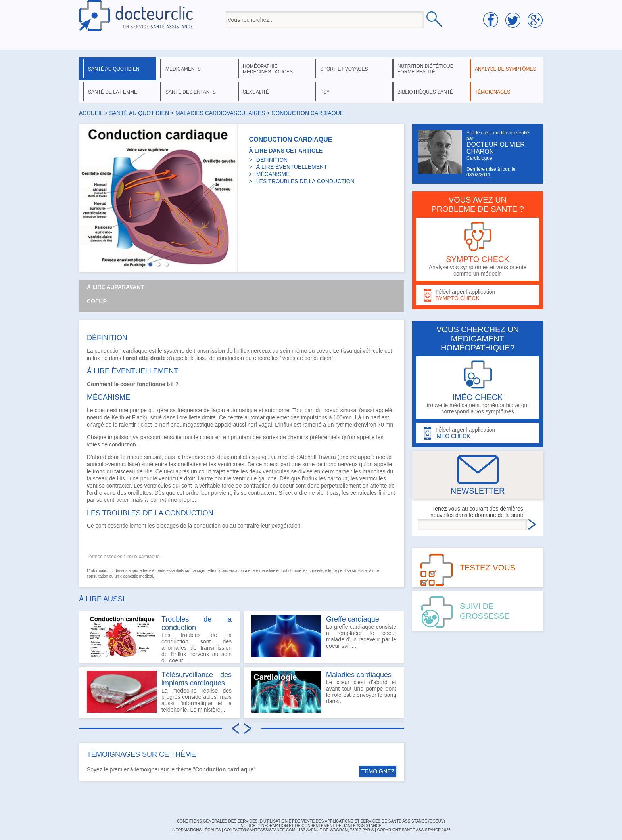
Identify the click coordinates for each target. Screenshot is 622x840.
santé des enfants (191, 92)
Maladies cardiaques (359, 675)
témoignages (492, 92)
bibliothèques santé (425, 92)
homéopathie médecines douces (268, 69)
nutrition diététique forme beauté (425, 69)
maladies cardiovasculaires (220, 113)
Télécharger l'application (478, 295)
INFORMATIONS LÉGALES (196, 830)
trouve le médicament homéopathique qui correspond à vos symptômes (478, 387)
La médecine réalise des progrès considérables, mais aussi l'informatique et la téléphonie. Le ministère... (159, 692)
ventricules (231, 464)
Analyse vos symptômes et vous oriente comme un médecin (478, 249)
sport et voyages (344, 69)
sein (285, 351)
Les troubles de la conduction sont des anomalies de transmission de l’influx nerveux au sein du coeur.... (159, 639)
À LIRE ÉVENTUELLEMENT (292, 167)
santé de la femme (113, 92)
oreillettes (243, 457)
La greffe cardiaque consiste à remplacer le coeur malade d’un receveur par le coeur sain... (324, 636)
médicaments (183, 69)
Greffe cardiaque (353, 619)
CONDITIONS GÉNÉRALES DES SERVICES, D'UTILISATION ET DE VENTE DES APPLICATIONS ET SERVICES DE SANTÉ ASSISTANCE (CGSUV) (311, 821)
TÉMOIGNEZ (378, 771)
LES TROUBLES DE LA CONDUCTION (305, 181)
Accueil (91, 113)
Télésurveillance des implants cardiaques (197, 679)
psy (325, 92)
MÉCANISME (273, 174)
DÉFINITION (272, 160)
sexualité (256, 92)
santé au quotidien (114, 69)
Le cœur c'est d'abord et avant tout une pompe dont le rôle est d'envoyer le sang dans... (324, 692)
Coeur (97, 301)
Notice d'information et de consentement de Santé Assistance (311, 826)
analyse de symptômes (505, 69)
